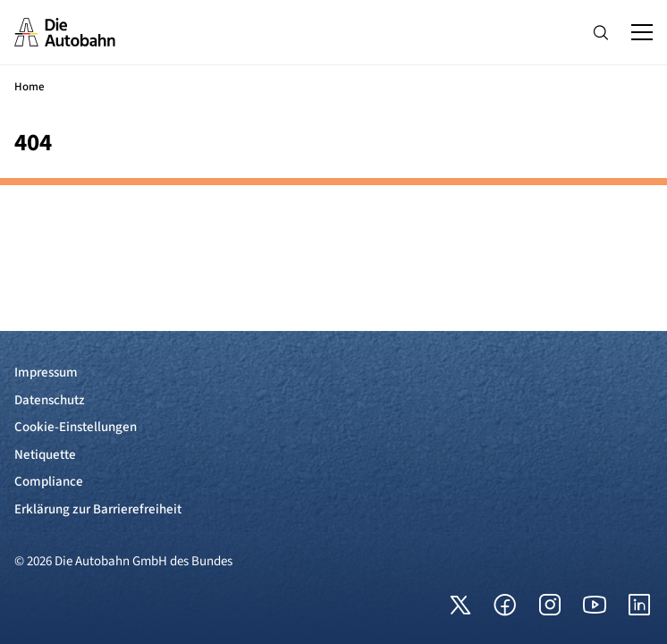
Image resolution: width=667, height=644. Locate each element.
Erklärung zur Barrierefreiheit (98, 509)
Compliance (49, 482)
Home (30, 87)
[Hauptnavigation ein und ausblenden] (642, 32)
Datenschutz (50, 400)
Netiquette (45, 455)
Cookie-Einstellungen (76, 427)
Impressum (46, 373)
